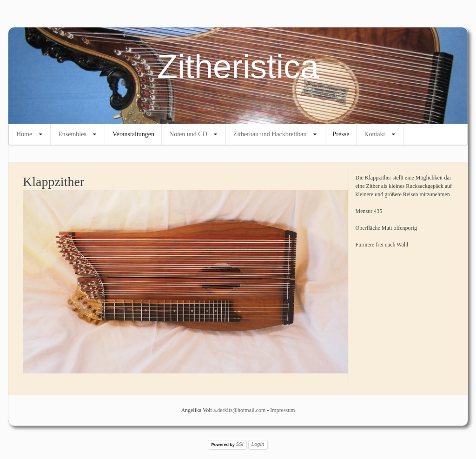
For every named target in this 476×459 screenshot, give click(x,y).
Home (24, 134)
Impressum (282, 410)
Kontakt (374, 134)
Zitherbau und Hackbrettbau (270, 134)
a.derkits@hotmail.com (239, 410)
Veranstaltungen (133, 134)
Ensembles (72, 134)
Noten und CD (188, 134)
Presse (341, 134)
